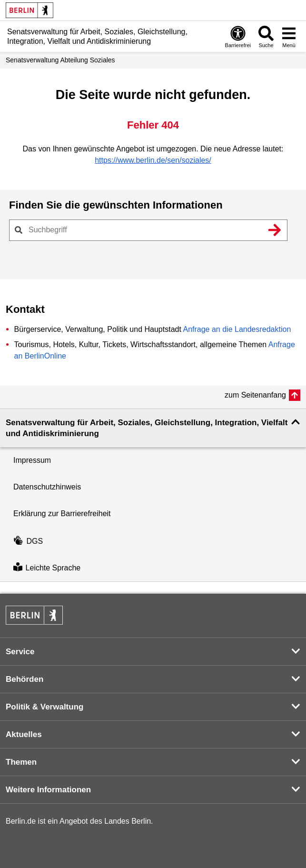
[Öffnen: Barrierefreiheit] (238, 36)
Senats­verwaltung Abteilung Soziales (60, 60)
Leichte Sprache (47, 568)
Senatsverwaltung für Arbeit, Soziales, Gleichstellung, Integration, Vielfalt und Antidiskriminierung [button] (147, 428)
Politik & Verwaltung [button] (44, 707)
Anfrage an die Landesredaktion (237, 329)
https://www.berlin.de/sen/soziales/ (153, 160)
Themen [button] (21, 762)
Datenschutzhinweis (47, 487)
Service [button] (20, 652)
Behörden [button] (25, 679)
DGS (28, 541)
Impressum (32, 460)
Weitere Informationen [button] (48, 790)
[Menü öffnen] (289, 36)
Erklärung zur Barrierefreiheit (62, 514)
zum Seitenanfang (255, 395)
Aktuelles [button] (24, 734)
